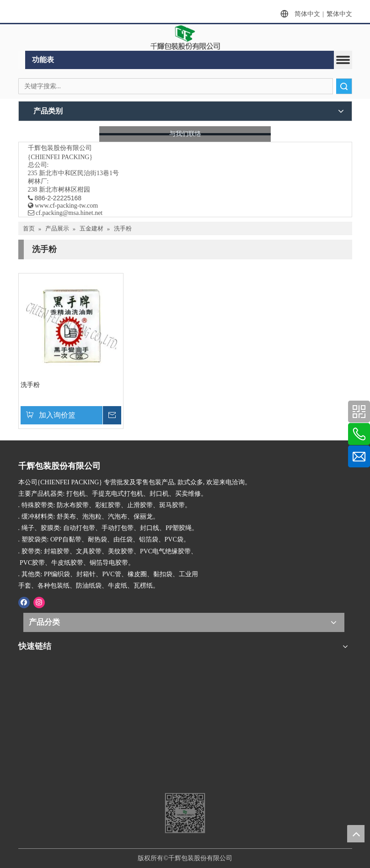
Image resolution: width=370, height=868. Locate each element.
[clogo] (185, 38)
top (356, 834)
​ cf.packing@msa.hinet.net (65, 213)
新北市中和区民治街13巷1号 (79, 173)
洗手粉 (30, 385)
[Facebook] (24, 602)
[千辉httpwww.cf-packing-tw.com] (185, 747)
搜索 (344, 86)
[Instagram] (39, 602)
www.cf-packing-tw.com (66, 206)
